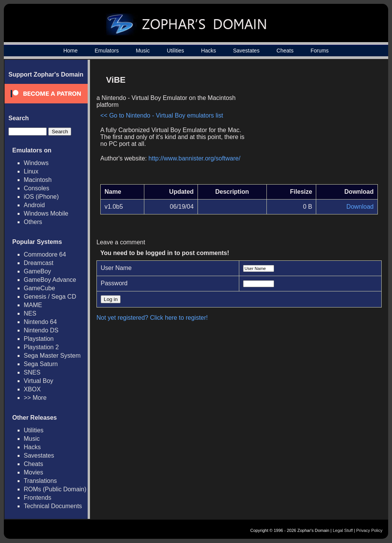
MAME (33, 305)
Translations (40, 481)
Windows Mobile (46, 213)
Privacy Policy (369, 530)
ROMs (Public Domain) (55, 489)
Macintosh (38, 180)
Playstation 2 (41, 347)
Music (143, 51)
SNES (32, 372)
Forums (319, 51)
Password (114, 283)
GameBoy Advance (50, 280)
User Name (116, 268)
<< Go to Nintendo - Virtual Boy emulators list (162, 115)
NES (30, 313)
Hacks (208, 51)
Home (70, 51)
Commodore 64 (45, 254)
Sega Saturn (41, 364)
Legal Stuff (343, 530)
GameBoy (37, 271)
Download (360, 207)
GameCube (39, 288)
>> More (35, 398)
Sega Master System (52, 356)
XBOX (32, 389)
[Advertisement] (313, 125)
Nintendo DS (41, 330)
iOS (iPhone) (41, 197)
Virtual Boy (38, 381)
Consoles (37, 188)
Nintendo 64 (40, 322)
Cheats (285, 51)
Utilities (176, 51)
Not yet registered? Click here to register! (152, 318)
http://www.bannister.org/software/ (194, 158)
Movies (33, 472)
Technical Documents (53, 506)
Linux (31, 171)
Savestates (246, 51)
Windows (36, 163)
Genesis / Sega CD (50, 297)
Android (34, 205)
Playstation (39, 339)
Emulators (107, 51)
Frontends (38, 498)
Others (33, 222)
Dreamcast (38, 263)
